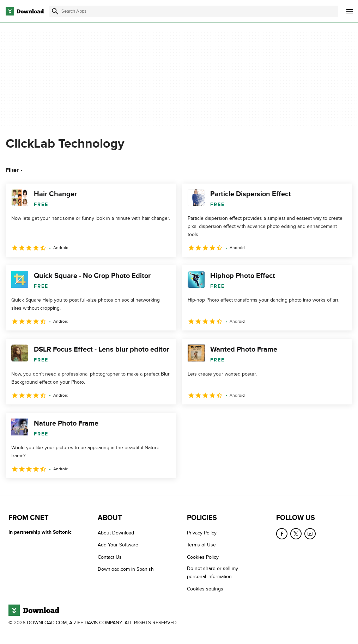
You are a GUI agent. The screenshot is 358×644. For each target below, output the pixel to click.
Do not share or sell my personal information (213, 572)
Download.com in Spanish (126, 569)
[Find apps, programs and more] (194, 11)
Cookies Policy (203, 557)
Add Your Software (118, 545)
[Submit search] (55, 11)
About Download (116, 533)
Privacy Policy (202, 533)
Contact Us (110, 557)
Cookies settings (205, 589)
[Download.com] (25, 11)
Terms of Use (201, 545)
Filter (15, 170)
